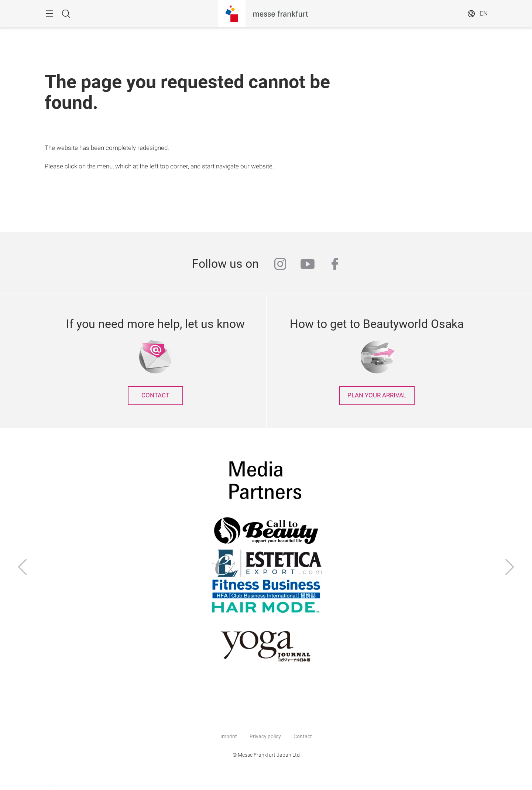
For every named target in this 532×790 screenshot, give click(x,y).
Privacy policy (265, 736)
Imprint (229, 736)
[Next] (510, 568)
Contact (303, 736)
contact (155, 395)
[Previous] (23, 568)
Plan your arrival (377, 395)
